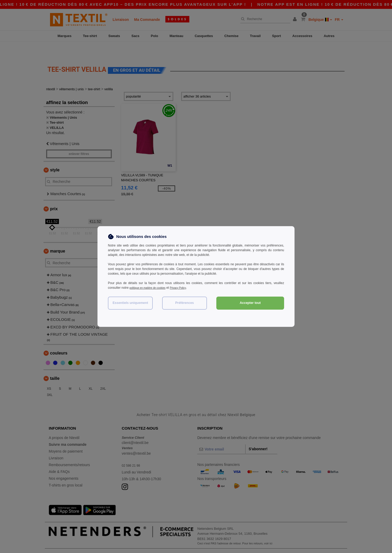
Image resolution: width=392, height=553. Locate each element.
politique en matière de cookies (151, 288)
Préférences (185, 303)
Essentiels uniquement (130, 303)
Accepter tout (250, 303)
